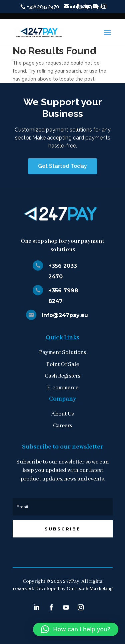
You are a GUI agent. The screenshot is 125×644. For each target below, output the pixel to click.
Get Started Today (62, 166)
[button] (76, 629)
